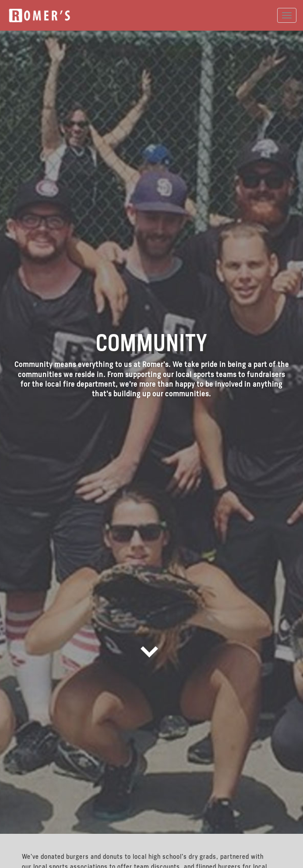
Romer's (39, 16)
